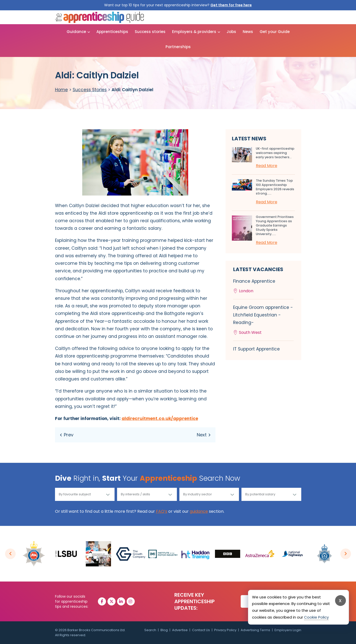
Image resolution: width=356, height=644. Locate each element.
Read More (267, 166)
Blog (164, 630)
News (248, 32)
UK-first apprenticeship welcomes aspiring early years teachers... (275, 153)
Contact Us (201, 630)
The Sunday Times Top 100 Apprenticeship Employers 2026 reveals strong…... (275, 187)
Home (61, 90)
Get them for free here (231, 5)
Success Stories (90, 90)
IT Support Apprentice (256, 349)
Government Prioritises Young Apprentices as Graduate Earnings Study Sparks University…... (275, 225)
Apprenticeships (112, 32)
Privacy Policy (225, 630)
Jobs (231, 32)
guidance (199, 511)
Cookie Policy (316, 617)
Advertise (180, 630)
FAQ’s (162, 511)
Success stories (150, 32)
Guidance (76, 32)
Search (150, 630)
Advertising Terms (255, 630)
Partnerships (178, 47)
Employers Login (288, 630)
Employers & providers (194, 32)
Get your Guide (275, 32)
